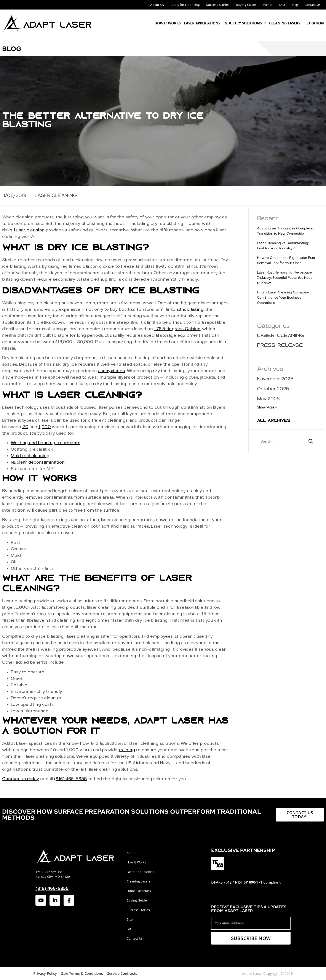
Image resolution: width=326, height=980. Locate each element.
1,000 (45, 427)
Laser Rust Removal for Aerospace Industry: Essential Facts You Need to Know (285, 278)
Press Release (280, 346)
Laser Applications (202, 23)
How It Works (168, 23)
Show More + (267, 407)
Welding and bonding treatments (46, 443)
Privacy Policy (45, 974)
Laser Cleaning (280, 336)
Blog (295, 5)
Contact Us (312, 5)
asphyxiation (112, 371)
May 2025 (268, 399)
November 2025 (275, 379)
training (127, 750)
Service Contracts (122, 974)
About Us (157, 5)
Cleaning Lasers (285, 23)
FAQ (282, 5)
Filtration (314, 23)
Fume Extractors (139, 891)
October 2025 (273, 389)
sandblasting (190, 310)
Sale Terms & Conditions (82, 974)
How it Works (136, 862)
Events (268, 5)
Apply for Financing (185, 5)
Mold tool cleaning (30, 456)
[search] (286, 441)
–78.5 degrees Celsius (177, 329)
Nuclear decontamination (38, 462)
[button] (311, 441)
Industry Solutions (245, 23)
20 (25, 427)
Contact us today (21, 779)
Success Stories (218, 5)
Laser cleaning (29, 230)
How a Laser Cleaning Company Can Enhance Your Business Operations (283, 298)
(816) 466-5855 (71, 779)
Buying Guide (246, 5)
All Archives (274, 421)
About (131, 853)
